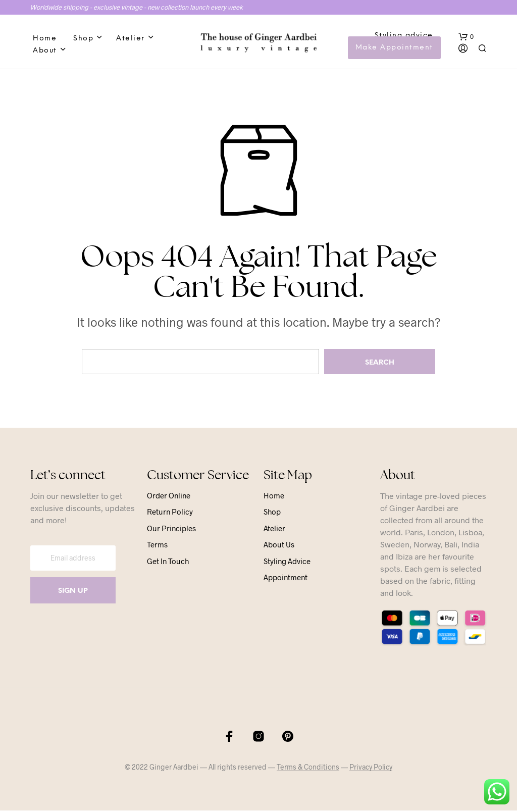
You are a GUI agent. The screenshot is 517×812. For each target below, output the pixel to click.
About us (279, 546)
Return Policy (170, 513)
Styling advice (404, 36)
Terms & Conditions (308, 769)
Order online (169, 496)
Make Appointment (394, 48)
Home (45, 39)
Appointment (286, 579)
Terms (157, 546)
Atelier (131, 39)
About (45, 51)
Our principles (171, 529)
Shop (83, 39)
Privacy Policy (371, 769)
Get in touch (168, 562)
